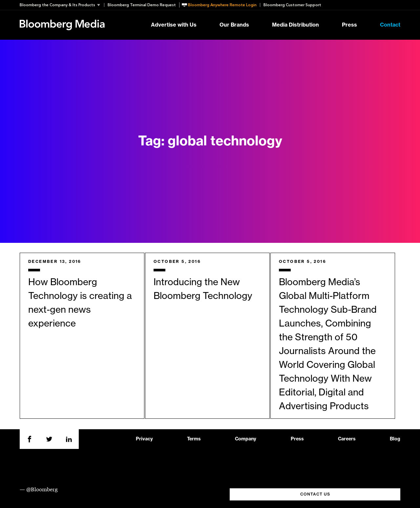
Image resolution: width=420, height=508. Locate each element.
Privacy (144, 439)
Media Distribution (295, 25)
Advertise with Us (174, 25)
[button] (62, 5)
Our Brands (234, 25)
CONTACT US (315, 494)
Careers (347, 439)
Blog (395, 439)
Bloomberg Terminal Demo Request (142, 5)
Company (246, 439)
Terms (194, 439)
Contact (390, 25)
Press (349, 25)
